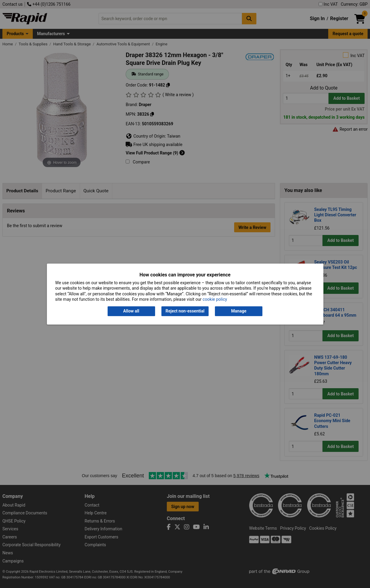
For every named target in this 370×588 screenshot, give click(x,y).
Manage (239, 311)
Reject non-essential (185, 311)
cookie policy (215, 299)
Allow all (131, 311)
